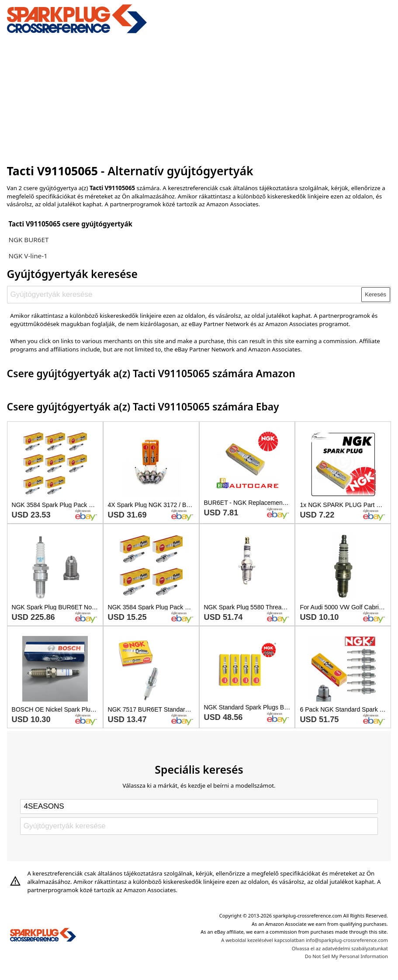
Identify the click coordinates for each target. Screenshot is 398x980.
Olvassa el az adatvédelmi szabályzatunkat (340, 948)
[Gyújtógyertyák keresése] (184, 295)
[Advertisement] (199, 97)
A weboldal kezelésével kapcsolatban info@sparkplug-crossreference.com (305, 940)
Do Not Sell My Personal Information (346, 956)
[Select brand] (199, 806)
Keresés (376, 294)
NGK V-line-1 (28, 256)
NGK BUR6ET (28, 240)
